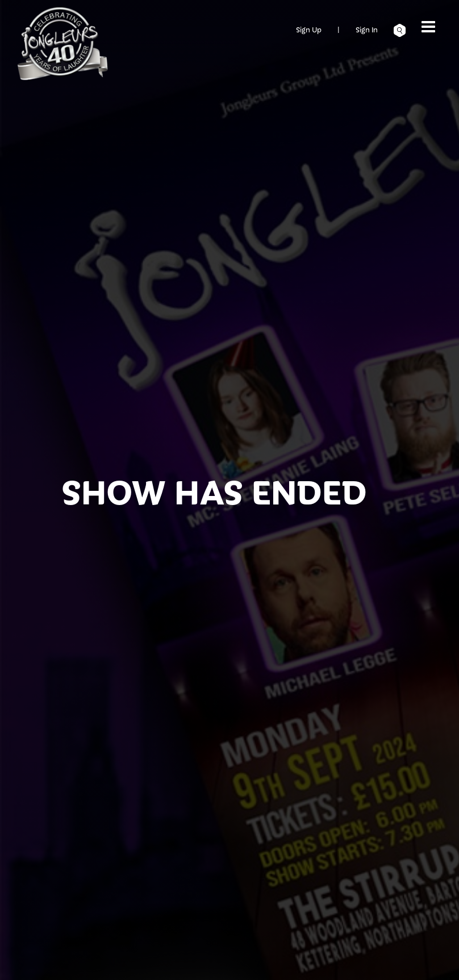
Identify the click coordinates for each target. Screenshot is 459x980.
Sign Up (309, 29)
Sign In (367, 29)
